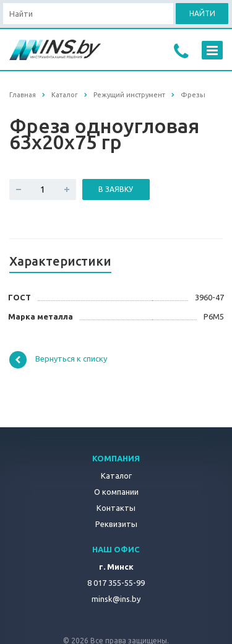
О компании (116, 492)
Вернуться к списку (58, 360)
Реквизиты (116, 524)
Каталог (116, 476)
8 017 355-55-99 (116, 583)
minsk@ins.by (116, 599)
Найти (202, 13)
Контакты (116, 508)
